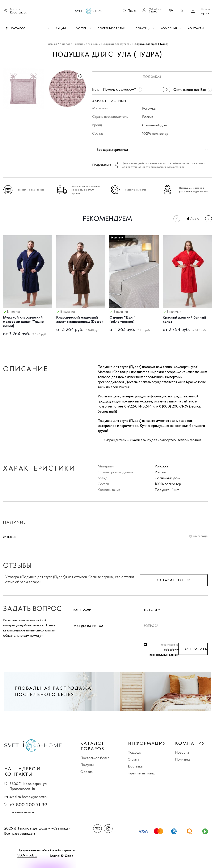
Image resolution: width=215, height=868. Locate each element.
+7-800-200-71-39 (28, 805)
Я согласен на (164, 650)
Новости (182, 752)
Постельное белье (95, 758)
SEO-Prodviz (27, 855)
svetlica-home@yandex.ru (28, 797)
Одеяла (87, 772)
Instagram (108, 829)
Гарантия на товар (142, 773)
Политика (183, 759)
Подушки (88, 765)
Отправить (196, 649)
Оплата (133, 759)
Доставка (135, 766)
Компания (190, 743)
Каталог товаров (92, 746)
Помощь (134, 752)
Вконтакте (98, 829)
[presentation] (177, 219)
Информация (147, 743)
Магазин (10, 537)
